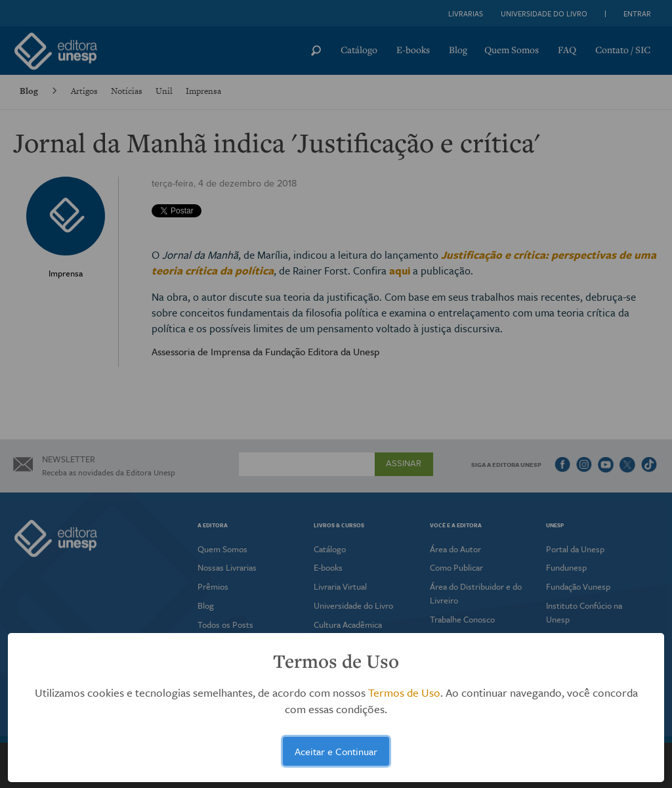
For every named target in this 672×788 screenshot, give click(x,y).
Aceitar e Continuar (336, 751)
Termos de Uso (404, 692)
